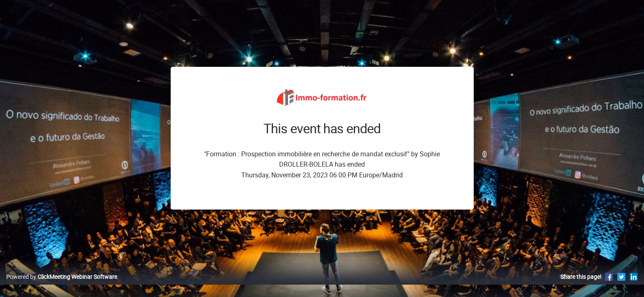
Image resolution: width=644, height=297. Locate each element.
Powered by (62, 285)
